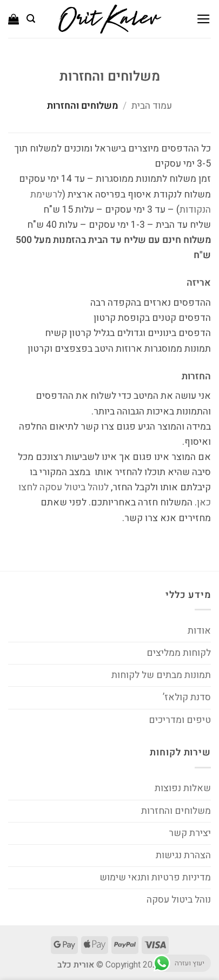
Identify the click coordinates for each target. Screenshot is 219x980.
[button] (204, 19)
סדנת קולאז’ (187, 697)
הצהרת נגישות (183, 855)
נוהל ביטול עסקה (179, 900)
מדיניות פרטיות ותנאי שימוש (155, 877)
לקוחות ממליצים (179, 653)
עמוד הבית (152, 106)
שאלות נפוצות (183, 788)
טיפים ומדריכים (180, 720)
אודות (199, 631)
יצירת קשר (190, 833)
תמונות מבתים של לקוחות (161, 675)
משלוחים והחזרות (176, 811)
